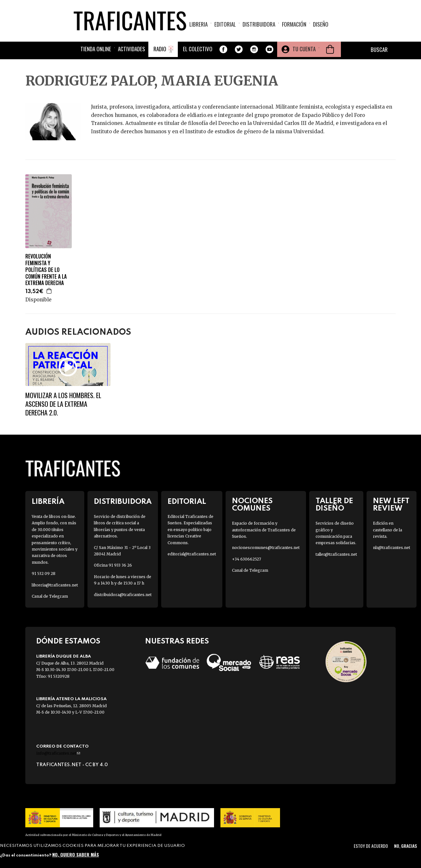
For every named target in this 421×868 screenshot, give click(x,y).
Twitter (239, 49)
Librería (48, 502)
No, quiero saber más (76, 854)
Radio (160, 49)
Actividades (132, 49)
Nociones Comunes (252, 505)
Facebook (223, 49)
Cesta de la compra (330, 49)
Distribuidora (259, 24)
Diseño (321, 24)
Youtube (269, 49)
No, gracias (405, 846)
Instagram (254, 49)
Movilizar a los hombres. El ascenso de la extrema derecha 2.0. (63, 404)
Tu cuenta (304, 49)
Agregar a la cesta (49, 291)
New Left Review (391, 505)
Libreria (198, 24)
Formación (294, 24)
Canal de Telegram (50, 596)
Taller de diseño (334, 505)
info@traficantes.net (58, 753)
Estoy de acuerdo (371, 846)
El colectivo (198, 49)
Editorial (225, 24)
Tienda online (96, 49)
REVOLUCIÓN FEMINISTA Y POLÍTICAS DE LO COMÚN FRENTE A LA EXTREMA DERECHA (46, 270)
